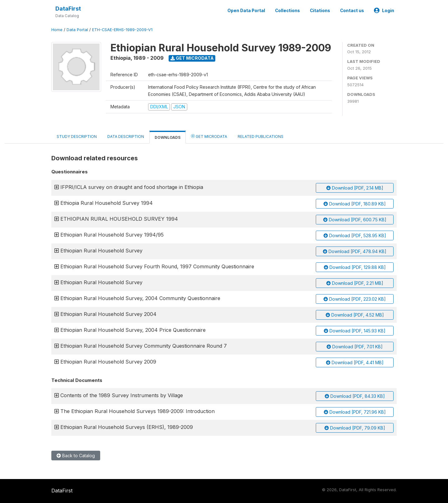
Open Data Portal (246, 11)
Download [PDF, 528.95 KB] (355, 235)
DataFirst (68, 9)
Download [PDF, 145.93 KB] (355, 331)
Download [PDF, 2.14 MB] (355, 188)
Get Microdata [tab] (209, 136)
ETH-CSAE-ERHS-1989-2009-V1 (122, 30)
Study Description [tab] (77, 136)
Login (384, 11)
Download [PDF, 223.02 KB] (355, 299)
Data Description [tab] (126, 136)
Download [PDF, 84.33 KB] (355, 396)
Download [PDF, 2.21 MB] (355, 283)
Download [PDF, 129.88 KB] (355, 267)
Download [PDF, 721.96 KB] (355, 412)
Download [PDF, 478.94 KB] (355, 251)
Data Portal (77, 30)
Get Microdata (192, 58)
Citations (320, 11)
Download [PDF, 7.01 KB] (355, 347)
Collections (287, 11)
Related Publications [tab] (261, 136)
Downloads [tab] (168, 137)
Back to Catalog (76, 456)
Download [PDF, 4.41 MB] (355, 362)
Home (57, 30)
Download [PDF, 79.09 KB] (355, 428)
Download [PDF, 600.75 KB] (355, 220)
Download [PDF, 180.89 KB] (355, 204)
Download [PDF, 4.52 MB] (355, 315)
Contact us (352, 11)
